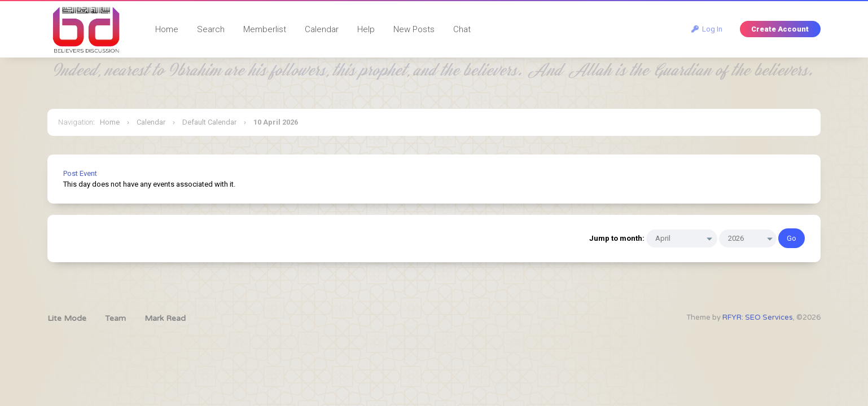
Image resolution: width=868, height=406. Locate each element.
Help (366, 29)
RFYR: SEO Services (758, 317)
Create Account (780, 29)
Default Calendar (209, 122)
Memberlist (265, 29)
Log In (707, 29)
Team (115, 318)
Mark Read (165, 318)
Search (211, 29)
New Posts (414, 29)
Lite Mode (67, 318)
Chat (462, 29)
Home (167, 29)
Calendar (322, 29)
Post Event (80, 173)
